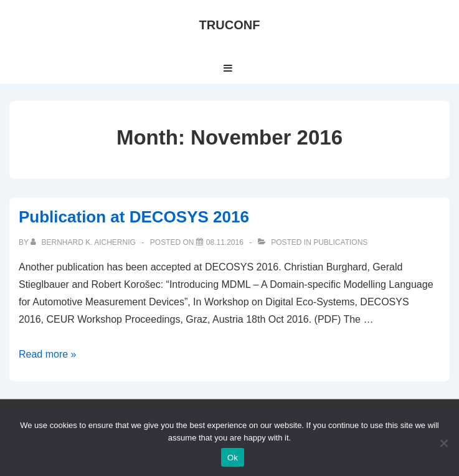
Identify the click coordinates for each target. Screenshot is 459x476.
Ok (233, 458)
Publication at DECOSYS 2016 (134, 217)
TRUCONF (230, 25)
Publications (340, 242)
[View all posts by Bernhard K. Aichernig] (84, 242)
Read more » (48, 354)
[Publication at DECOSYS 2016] (225, 242)
